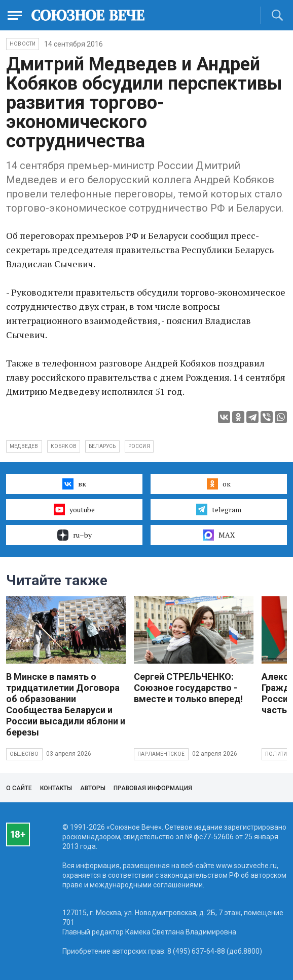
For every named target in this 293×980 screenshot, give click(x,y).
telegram (219, 509)
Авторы (93, 788)
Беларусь (102, 446)
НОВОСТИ (23, 44)
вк (74, 484)
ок (219, 484)
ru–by (75, 535)
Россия (139, 446)
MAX (219, 535)
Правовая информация (153, 788)
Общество (24, 754)
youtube (74, 509)
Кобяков (64, 446)
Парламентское (161, 754)
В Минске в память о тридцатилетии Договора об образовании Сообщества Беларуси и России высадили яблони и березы (66, 704)
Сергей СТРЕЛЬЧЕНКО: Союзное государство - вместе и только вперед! (188, 688)
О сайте (19, 788)
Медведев (24, 446)
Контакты (56, 788)
